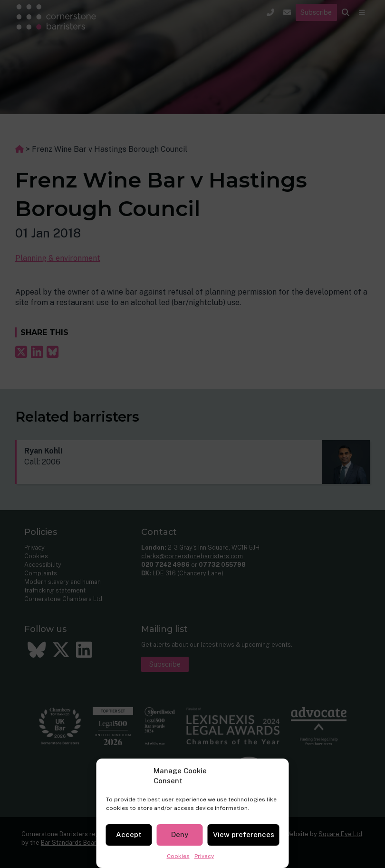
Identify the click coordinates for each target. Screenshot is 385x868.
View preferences (244, 834)
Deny (180, 834)
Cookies (178, 856)
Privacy (204, 856)
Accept (129, 834)
